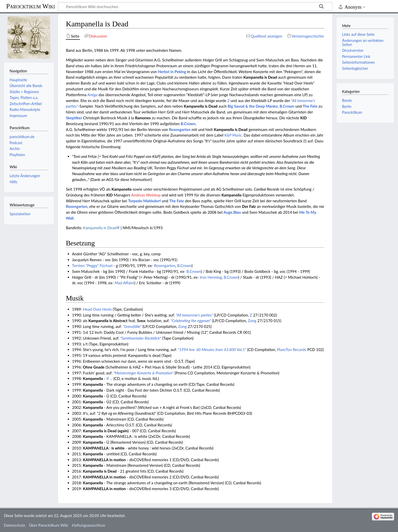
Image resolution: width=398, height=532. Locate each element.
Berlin (347, 106)
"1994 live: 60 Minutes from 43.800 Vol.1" (212, 350)
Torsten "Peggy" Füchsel (92, 265)
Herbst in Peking (172, 72)
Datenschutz (14, 525)
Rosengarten (180, 129)
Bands (347, 100)
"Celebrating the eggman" (191, 321)
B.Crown (287, 106)
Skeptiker (74, 118)
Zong (252, 321)
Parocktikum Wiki (30, 6)
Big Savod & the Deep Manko (253, 106)
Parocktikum (352, 112)
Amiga (92, 95)
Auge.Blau (232, 212)
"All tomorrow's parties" (195, 315)
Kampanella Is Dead (100, 228)
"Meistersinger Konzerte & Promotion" (144, 373)
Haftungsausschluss (89, 525)
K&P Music (233, 135)
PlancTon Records (292, 350)
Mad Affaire (125, 283)
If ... (109, 378)
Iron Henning (211, 277)
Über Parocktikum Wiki (48, 525)
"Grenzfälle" (132, 326)
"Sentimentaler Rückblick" (140, 338)
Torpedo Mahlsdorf (145, 201)
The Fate (310, 106)
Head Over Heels (97, 309)
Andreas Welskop (146, 195)
